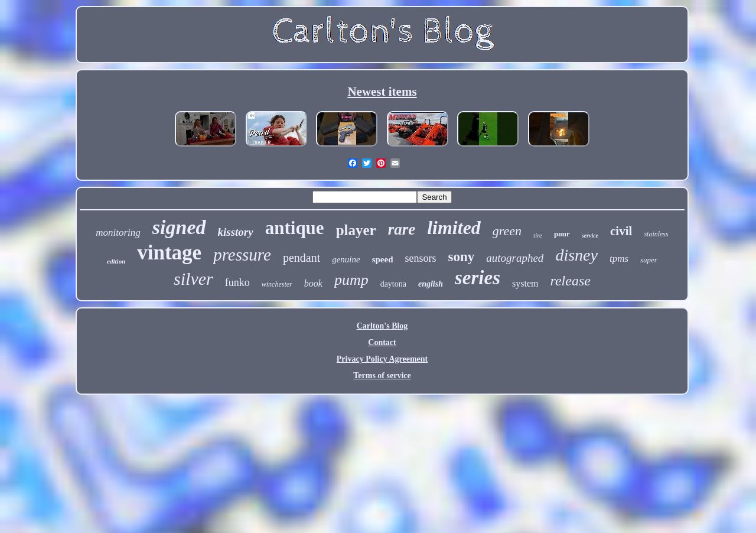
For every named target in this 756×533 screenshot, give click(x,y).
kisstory (236, 232)
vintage (169, 253)
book (313, 283)
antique (295, 228)
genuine (346, 259)
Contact (382, 342)
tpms (619, 259)
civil (621, 231)
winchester (277, 284)
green (507, 231)
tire (538, 235)
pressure (242, 255)
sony (462, 257)
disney (576, 255)
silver (193, 279)
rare (402, 229)
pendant (302, 258)
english (431, 284)
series (478, 278)
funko (237, 282)
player (356, 230)
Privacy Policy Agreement (382, 359)
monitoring (118, 233)
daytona (393, 284)
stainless (656, 234)
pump (351, 280)
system (525, 283)
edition (116, 261)
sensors (421, 258)
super (649, 260)
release (570, 281)
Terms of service (382, 376)
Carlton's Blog (382, 326)
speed (383, 259)
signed (179, 227)
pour (562, 234)
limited (454, 227)
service (590, 235)
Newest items (382, 92)
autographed (515, 258)
